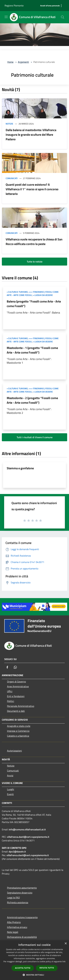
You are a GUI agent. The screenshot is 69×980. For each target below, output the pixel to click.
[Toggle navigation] (6, 17)
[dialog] (34, 960)
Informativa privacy (17, 927)
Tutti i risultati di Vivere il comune (35, 437)
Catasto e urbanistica (18, 736)
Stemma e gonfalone (20, 468)
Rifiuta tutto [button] (47, 968)
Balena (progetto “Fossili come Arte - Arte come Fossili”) (34, 304)
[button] (35, 975)
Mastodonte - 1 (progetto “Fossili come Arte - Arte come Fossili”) (32, 350)
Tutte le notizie (35, 262)
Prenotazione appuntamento (22, 888)
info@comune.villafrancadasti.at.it (27, 829)
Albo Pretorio (14, 922)
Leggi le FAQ (13, 898)
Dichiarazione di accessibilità (22, 937)
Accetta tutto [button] (23, 968)
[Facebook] (7, 667)
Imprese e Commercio (18, 731)
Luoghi (11, 789)
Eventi (10, 794)
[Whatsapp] (15, 667)
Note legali (13, 932)
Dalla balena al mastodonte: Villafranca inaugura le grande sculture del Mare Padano (31, 135)
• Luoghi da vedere (43, 295)
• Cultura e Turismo (17, 292)
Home (10, 62)
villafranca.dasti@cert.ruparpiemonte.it (28, 837)
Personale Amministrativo (21, 706)
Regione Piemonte (14, 6)
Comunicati (12, 178)
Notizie (9, 124)
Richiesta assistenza (18, 902)
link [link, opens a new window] (64, 962)
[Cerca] (63, 17)
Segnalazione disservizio (20, 893)
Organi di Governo (16, 681)
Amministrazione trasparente (22, 917)
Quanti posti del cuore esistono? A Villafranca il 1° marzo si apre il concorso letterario (32, 189)
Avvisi (10, 775)
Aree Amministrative (18, 686)
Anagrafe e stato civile (19, 726)
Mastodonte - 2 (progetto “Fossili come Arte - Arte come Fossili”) (32, 400)
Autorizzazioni (14, 751)
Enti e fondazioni (16, 696)
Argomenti (23, 62)
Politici (11, 701)
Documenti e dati (16, 711)
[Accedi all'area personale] (50, 6)
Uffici (10, 691)
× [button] (66, 944)
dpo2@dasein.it (17, 852)
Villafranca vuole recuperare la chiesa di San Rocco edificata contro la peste (34, 242)
